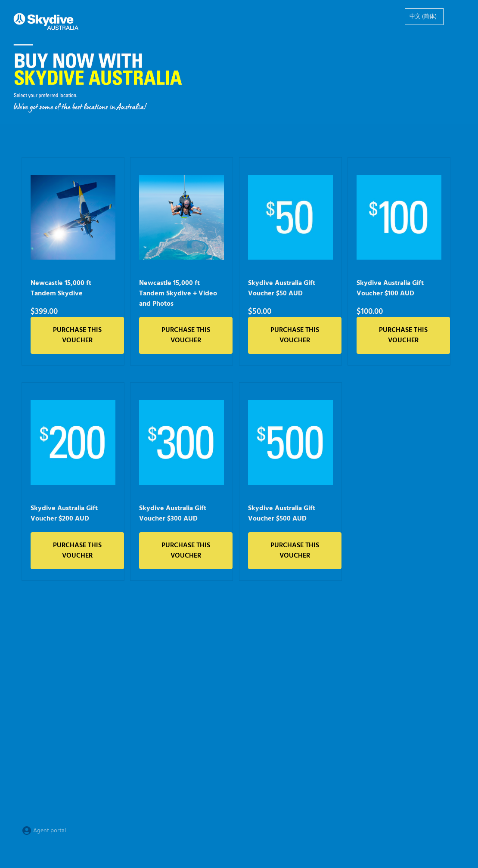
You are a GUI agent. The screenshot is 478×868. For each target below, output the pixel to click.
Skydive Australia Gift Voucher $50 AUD (282, 288)
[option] (424, 17)
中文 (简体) (423, 17)
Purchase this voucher (77, 335)
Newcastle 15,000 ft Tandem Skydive (61, 288)
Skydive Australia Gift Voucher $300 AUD (173, 514)
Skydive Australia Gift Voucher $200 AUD (64, 514)
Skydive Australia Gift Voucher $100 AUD (390, 288)
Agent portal (44, 831)
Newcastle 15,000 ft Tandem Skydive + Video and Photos (178, 294)
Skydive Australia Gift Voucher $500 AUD (282, 514)
